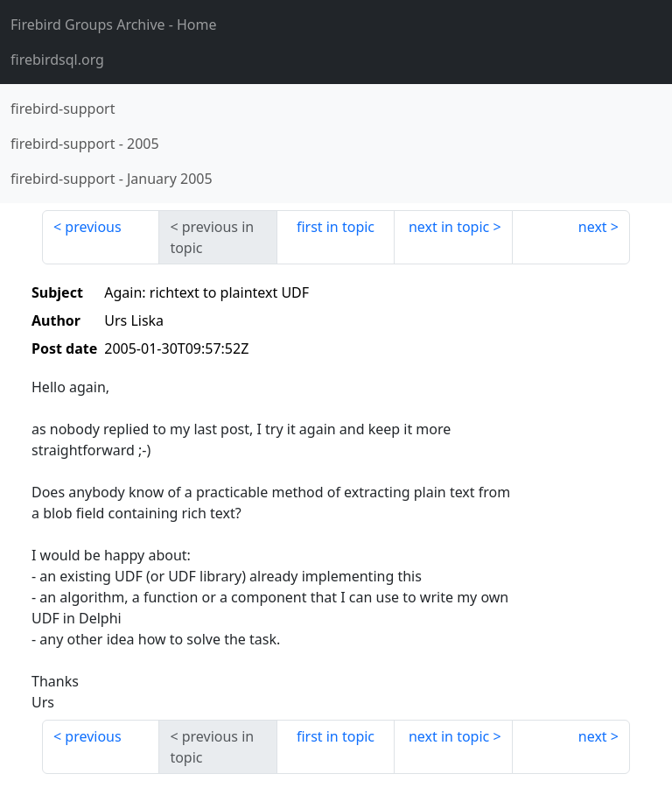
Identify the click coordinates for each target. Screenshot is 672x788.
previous (93, 227)
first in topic (336, 227)
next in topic (449, 227)
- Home (114, 25)
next (593, 227)
